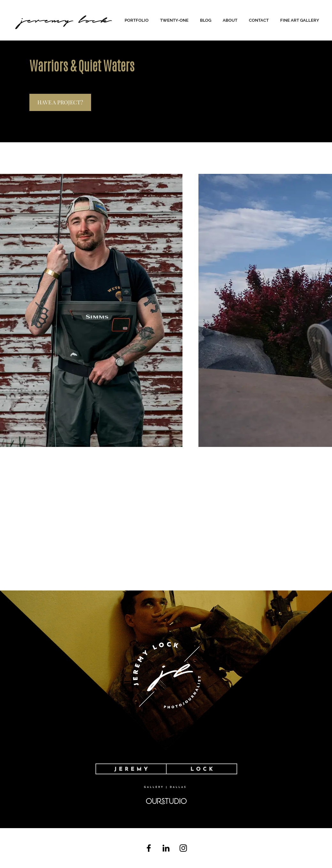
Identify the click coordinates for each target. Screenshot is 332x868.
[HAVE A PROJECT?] (60, 102)
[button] (138, 20)
